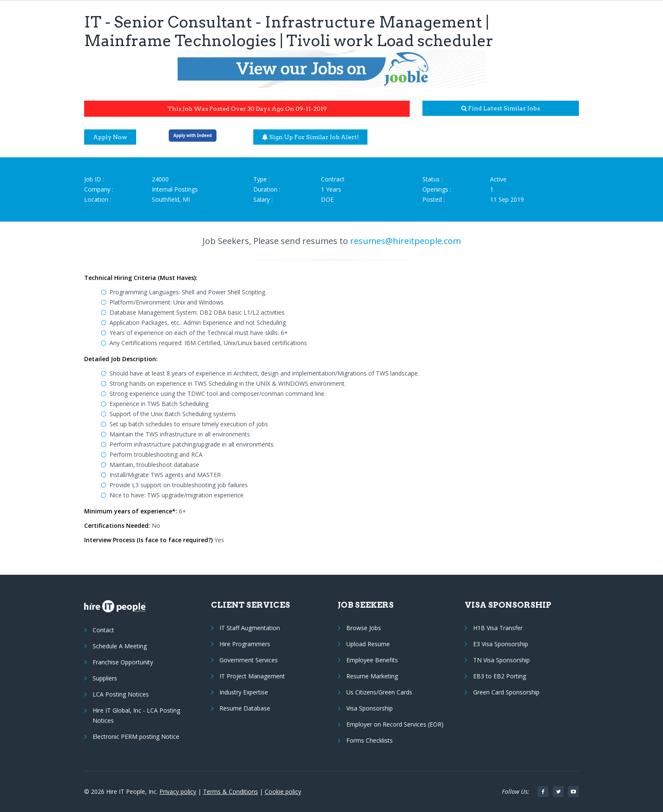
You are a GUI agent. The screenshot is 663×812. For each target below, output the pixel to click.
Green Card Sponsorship (506, 692)
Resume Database (245, 708)
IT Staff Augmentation (250, 628)
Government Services (249, 660)
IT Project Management (252, 676)
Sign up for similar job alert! (311, 137)
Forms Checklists (370, 740)
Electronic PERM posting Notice (136, 737)
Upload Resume (368, 644)
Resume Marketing (372, 676)
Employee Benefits (372, 660)
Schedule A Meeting (120, 646)
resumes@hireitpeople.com (405, 241)
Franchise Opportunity (123, 662)
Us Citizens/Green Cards (379, 692)
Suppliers (105, 678)
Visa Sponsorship (370, 708)
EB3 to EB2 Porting (500, 676)
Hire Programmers (245, 644)
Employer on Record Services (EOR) (395, 724)
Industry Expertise (244, 692)
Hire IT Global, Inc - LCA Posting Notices (136, 715)
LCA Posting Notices (121, 694)
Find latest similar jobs (501, 108)
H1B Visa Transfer (498, 628)
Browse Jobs (364, 628)
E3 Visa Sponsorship (501, 644)
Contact (103, 630)
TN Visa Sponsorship (501, 660)
